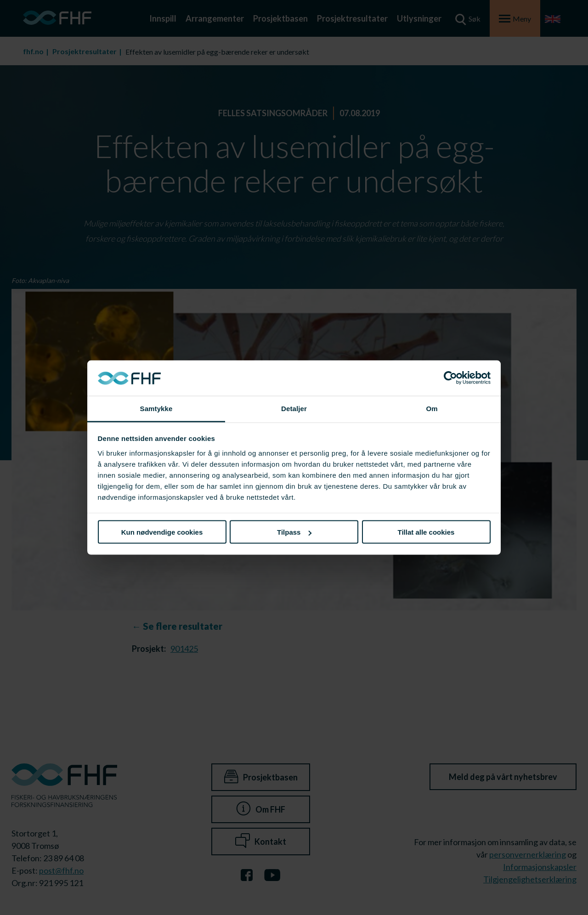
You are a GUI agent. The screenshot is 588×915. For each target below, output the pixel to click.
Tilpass (294, 532)
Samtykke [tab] (156, 408)
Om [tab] (432, 408)
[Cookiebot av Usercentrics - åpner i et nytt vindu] (450, 378)
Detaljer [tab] (294, 408)
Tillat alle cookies (426, 532)
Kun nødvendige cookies (162, 532)
